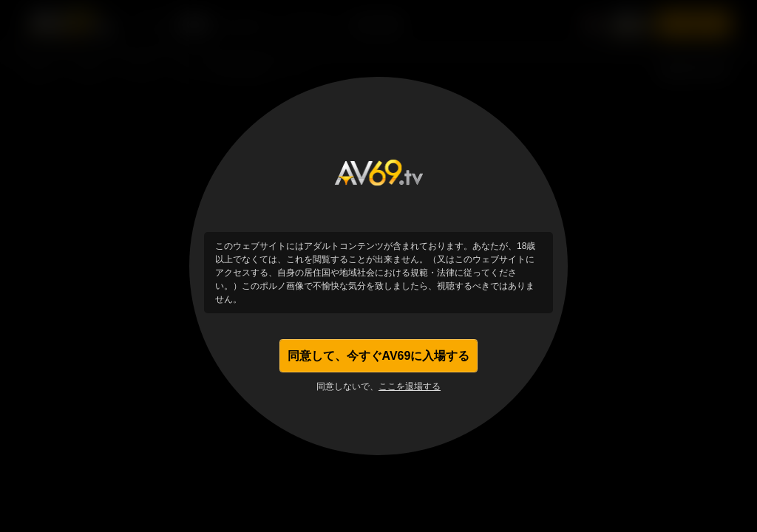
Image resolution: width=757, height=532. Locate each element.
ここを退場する (410, 390)
